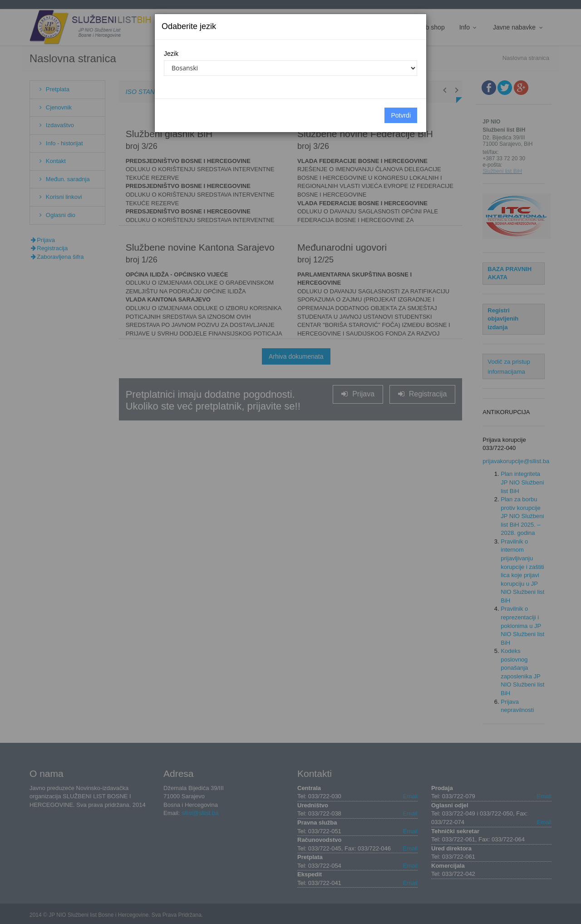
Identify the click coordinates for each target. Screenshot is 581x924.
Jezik (171, 54)
